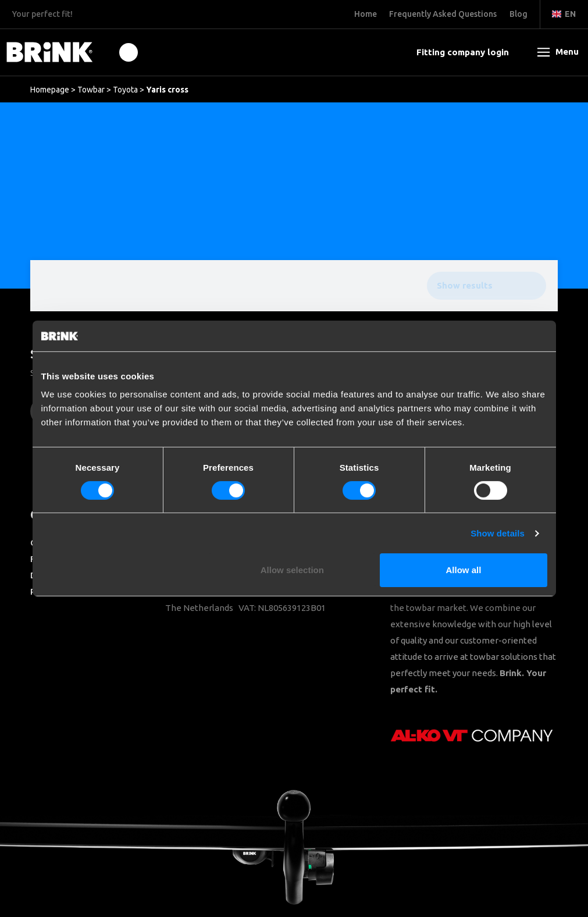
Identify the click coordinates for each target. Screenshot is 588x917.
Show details (498, 533)
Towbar (91, 90)
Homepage (50, 90)
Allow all (464, 570)
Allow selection (292, 570)
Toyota (125, 90)
